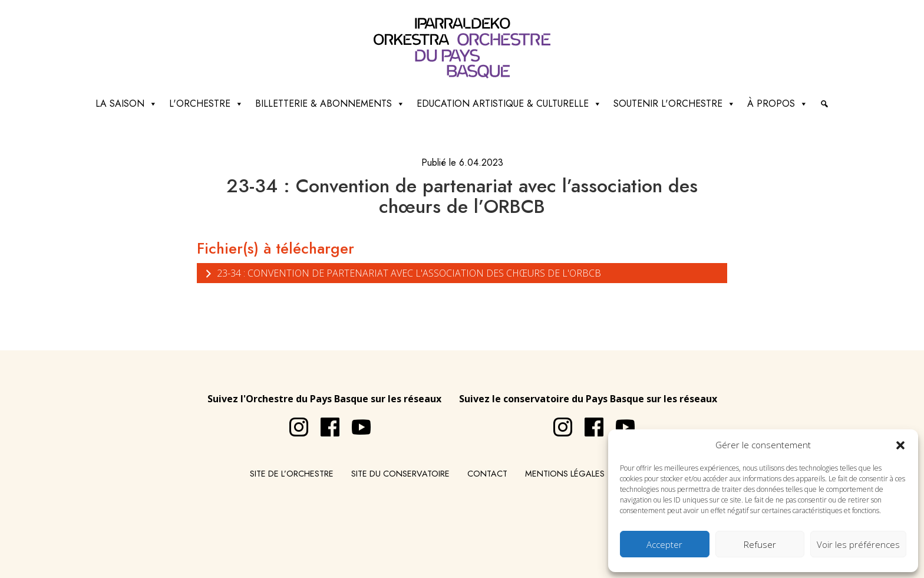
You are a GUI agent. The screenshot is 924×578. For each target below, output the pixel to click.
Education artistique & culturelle (509, 104)
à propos (778, 104)
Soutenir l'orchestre (674, 104)
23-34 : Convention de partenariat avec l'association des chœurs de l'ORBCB (402, 273)
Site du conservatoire (400, 474)
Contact (487, 474)
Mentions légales (565, 474)
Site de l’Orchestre (292, 474)
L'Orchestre (206, 104)
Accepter (664, 544)
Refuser (760, 544)
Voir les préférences (858, 544)
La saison (126, 104)
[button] (900, 445)
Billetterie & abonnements (330, 104)
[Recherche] (824, 104)
